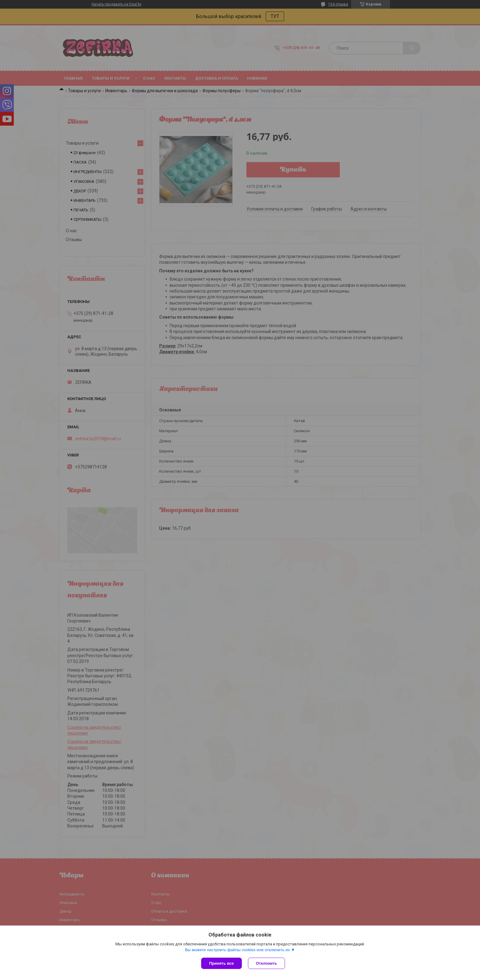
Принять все (221, 963)
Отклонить (266, 963)
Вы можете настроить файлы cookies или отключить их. (238, 950)
